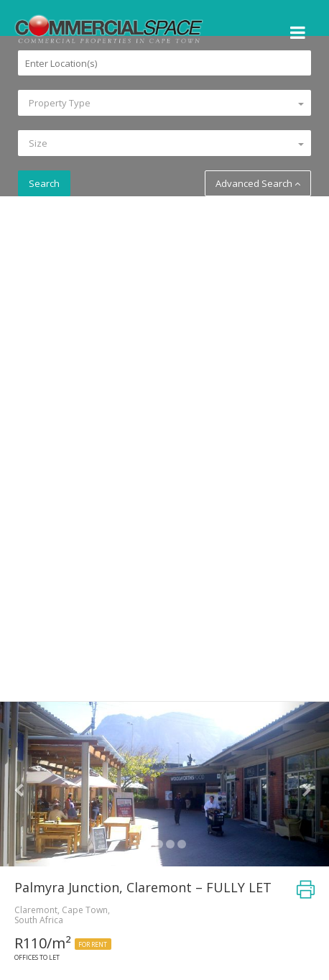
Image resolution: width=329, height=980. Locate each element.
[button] (25, 784)
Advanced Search (258, 183)
